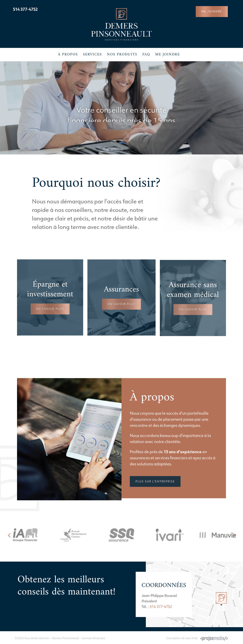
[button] (9, 535)
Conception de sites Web (182, 638)
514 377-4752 (25, 9)
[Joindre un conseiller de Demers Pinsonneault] (212, 12)
